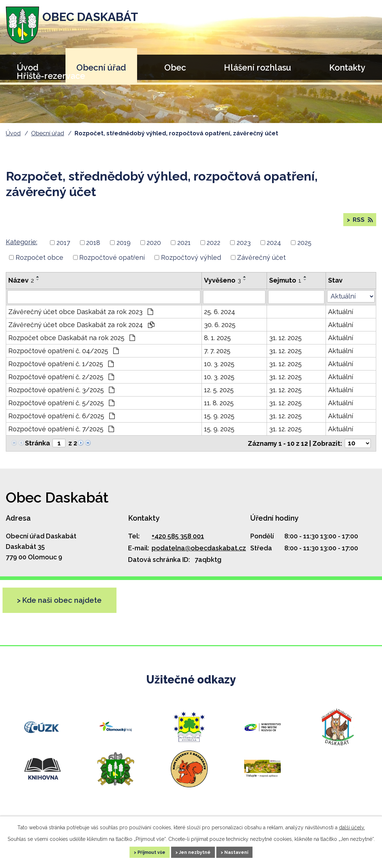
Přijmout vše (141, 851)
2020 (154, 248)
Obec (175, 67)
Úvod (13, 133)
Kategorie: (22, 248)
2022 (213, 248)
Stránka (37, 449)
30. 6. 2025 (220, 331)
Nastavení (247, 851)
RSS (361, 223)
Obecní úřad (101, 67)
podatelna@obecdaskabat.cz (199, 554)
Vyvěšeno (222, 286)
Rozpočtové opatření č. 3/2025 (61, 396)
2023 (244, 248)
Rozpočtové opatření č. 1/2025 (61, 370)
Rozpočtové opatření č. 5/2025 (61, 409)
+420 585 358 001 (178, 542)
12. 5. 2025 (219, 396)
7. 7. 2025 (217, 357)
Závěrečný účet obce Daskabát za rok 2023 (81, 318)
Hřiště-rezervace (51, 76)
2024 (274, 248)
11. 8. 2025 (219, 409)
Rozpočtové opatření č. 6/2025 (61, 422)
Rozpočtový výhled (191, 264)
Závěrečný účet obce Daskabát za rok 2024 (81, 331)
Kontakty (347, 67)
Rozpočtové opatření (112, 264)
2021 (184, 248)
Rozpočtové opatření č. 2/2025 (61, 383)
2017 (63, 248)
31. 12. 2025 (285, 344)
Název (21, 286)
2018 (93, 248)
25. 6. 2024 (220, 318)
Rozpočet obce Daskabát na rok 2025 (72, 344)
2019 (124, 248)
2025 (304, 248)
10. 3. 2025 (219, 370)
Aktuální (341, 318)
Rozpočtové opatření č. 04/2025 (63, 357)
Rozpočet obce (39, 264)
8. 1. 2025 (217, 344)
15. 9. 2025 (219, 422)
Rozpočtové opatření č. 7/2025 (61, 435)
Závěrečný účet (261, 264)
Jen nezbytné (196, 851)
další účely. (352, 826)
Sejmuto (285, 286)
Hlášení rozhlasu (258, 67)
